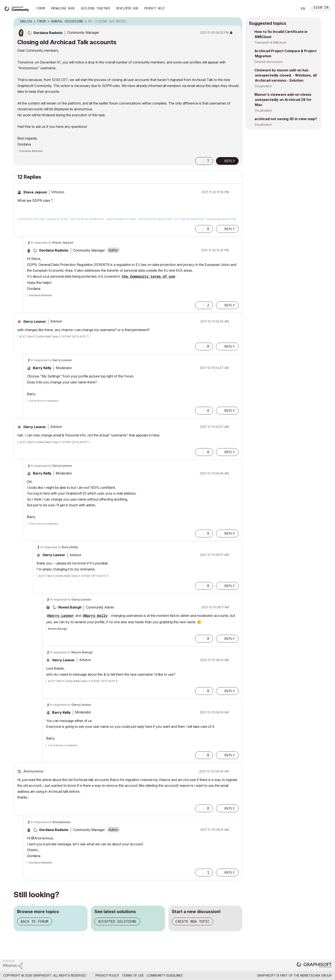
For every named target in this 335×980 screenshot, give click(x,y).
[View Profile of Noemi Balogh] (70, 607)
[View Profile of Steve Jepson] (35, 192)
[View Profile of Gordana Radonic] (48, 33)
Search (290, 9)
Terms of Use (133, 975)
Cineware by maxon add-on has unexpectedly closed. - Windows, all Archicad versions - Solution (286, 75)
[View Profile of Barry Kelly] (42, 368)
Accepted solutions (117, 921)
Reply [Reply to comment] (230, 229)
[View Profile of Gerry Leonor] (35, 321)
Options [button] (236, 22)
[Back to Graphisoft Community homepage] (18, 8)
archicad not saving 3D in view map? (286, 119)
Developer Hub (127, 8)
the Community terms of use (148, 277)
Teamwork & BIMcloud (270, 42)
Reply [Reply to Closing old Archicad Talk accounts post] (230, 161)
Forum (41, 8)
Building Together (96, 8)
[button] (199, 161)
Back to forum (35, 921)
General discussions (269, 62)
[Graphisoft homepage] (314, 965)
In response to (52, 242)
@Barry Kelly (95, 616)
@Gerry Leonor (60, 616)
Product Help (154, 8)
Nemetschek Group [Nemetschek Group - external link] (316, 975)
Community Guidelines (165, 975)
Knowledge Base (63, 8)
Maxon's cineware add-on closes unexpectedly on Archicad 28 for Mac (283, 100)
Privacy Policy (107, 975)
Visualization (263, 86)
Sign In (321, 8)
